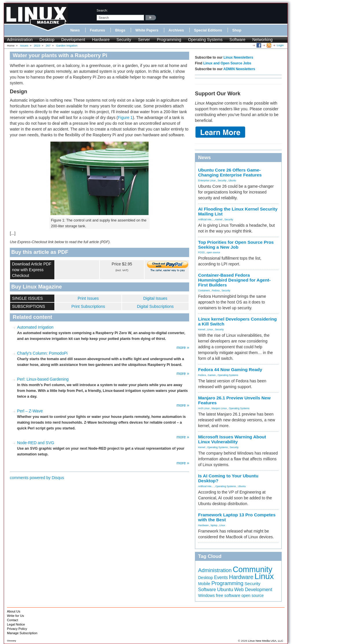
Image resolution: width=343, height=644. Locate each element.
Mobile (204, 584)
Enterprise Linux (207, 180)
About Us (14, 611)
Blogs (120, 30)
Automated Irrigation (35, 327)
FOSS (201, 252)
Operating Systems (205, 40)
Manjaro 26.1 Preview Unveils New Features (234, 400)
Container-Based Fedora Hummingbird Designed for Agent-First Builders (234, 280)
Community (253, 569)
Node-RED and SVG (36, 443)
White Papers (147, 30)
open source (213, 252)
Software (237, 40)
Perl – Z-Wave (30, 411)
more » (183, 347)
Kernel (219, 219)
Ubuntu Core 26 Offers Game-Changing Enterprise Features (230, 172)
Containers (204, 291)
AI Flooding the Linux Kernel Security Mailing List (238, 211)
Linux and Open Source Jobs (227, 63)
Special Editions (208, 30)
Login (280, 45)
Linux (210, 330)
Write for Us (15, 616)
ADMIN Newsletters (239, 69)
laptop (214, 525)
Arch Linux (204, 408)
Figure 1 (125, 118)
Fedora (216, 291)
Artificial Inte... (206, 219)
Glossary (12, 641)
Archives (176, 30)
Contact (13, 620)
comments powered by (37, 478)
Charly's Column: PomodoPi (42, 353)
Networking (262, 40)
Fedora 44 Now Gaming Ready (230, 370)
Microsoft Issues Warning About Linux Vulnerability (232, 439)
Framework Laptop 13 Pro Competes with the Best (237, 517)
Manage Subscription (22, 633)
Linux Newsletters (238, 57)
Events (221, 577)
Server (144, 40)
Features (98, 30)
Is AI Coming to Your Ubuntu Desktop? (228, 478)
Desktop (47, 40)
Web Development (253, 590)
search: (102, 10)
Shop (237, 30)
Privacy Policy (17, 629)
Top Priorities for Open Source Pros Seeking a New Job (236, 245)
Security (124, 40)
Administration (20, 40)
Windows (206, 595)
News (75, 30)
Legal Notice (16, 624)
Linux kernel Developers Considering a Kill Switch (237, 321)
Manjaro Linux (219, 408)
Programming (169, 40)
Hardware (101, 40)
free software (228, 595)
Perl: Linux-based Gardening (43, 379)
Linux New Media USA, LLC (266, 641)
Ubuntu (232, 180)
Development (73, 40)
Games (212, 375)
